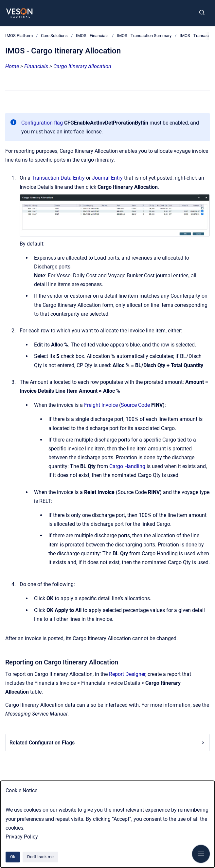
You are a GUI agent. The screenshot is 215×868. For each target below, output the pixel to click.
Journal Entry (107, 178)
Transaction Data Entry (58, 178)
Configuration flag (42, 123)
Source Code (135, 405)
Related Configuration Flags (107, 743)
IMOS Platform (19, 36)
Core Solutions (54, 36)
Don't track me (40, 857)
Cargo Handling (127, 466)
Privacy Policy (22, 837)
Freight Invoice (101, 405)
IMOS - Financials (92, 36)
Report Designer (127, 674)
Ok (13, 857)
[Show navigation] (201, 854)
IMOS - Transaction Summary (144, 36)
